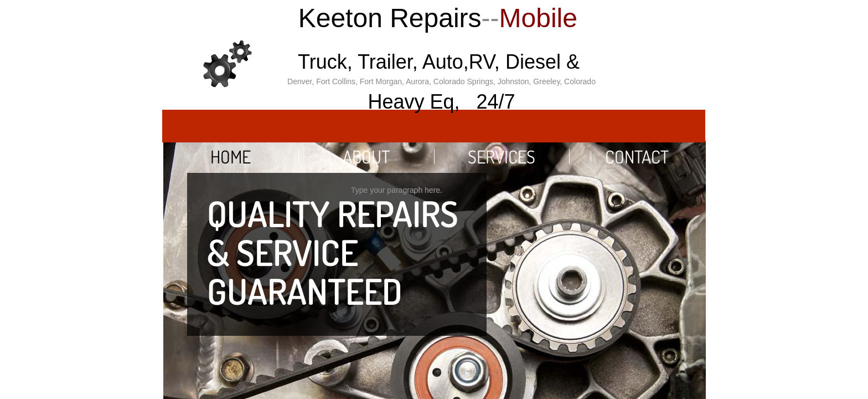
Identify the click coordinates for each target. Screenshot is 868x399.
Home (231, 157)
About (366, 157)
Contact (637, 157)
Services (502, 157)
